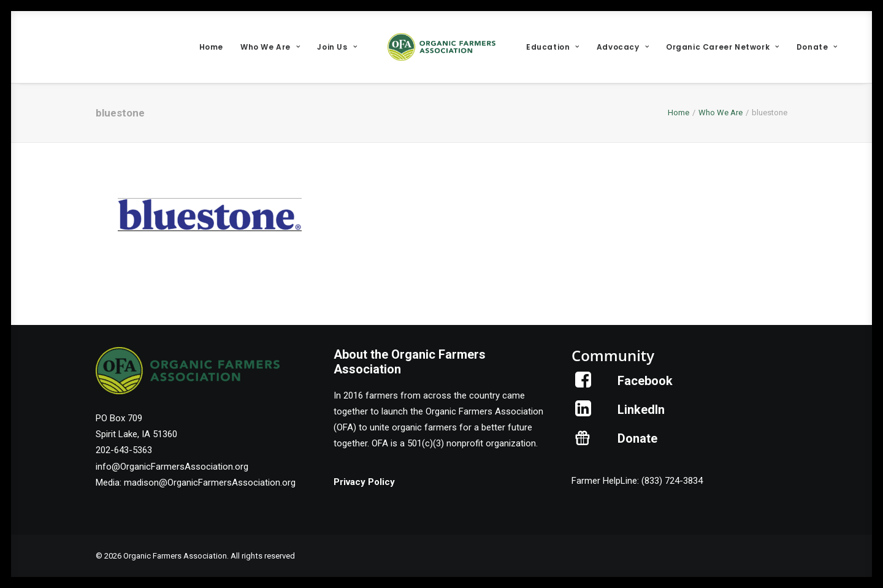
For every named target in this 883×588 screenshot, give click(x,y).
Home (211, 47)
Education (553, 47)
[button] (583, 384)
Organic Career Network (723, 47)
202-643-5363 (124, 450)
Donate (817, 47)
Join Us (337, 47)
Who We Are (270, 47)
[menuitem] (211, 47)
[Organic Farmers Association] (442, 47)
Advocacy (623, 47)
